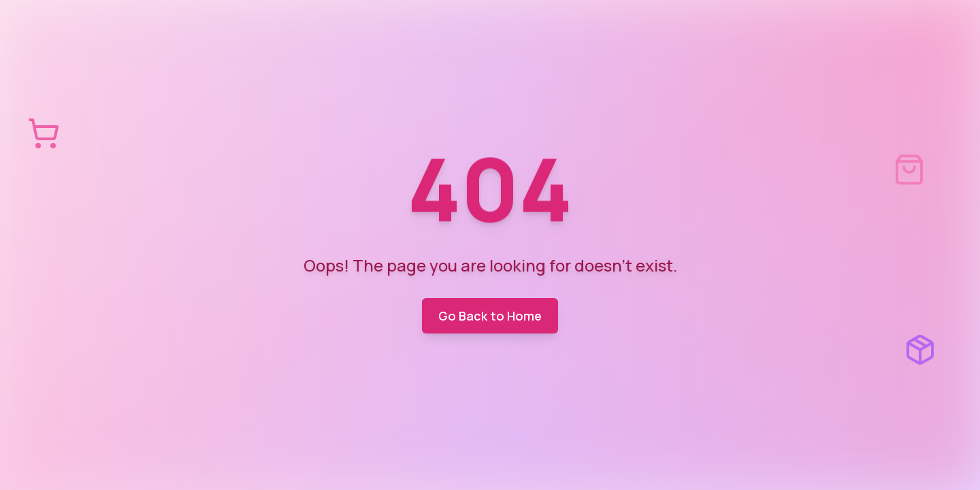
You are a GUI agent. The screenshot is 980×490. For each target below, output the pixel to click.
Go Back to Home (490, 316)
